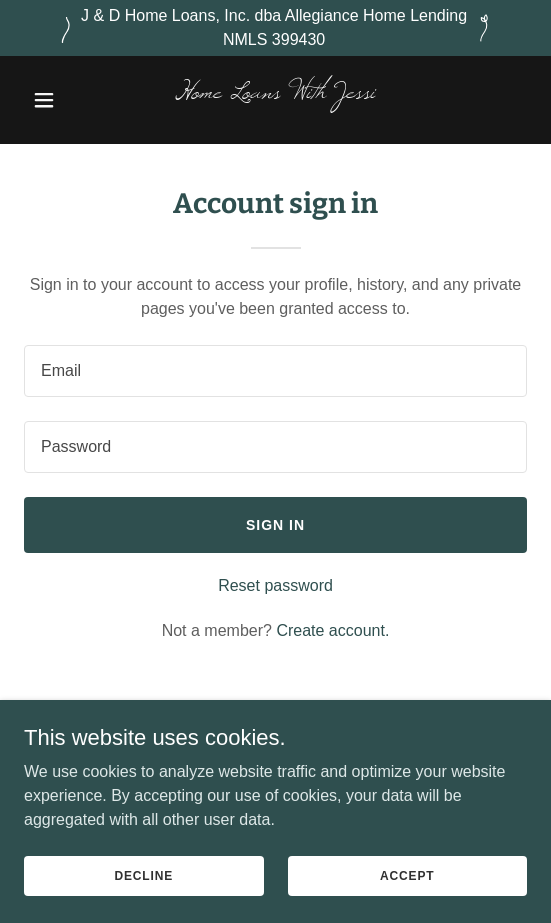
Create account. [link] (332, 630)
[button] (61, 100)
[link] (275, 92)
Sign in (275, 525)
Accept (407, 875)
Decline (143, 875)
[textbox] (275, 371)
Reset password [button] (275, 585)
